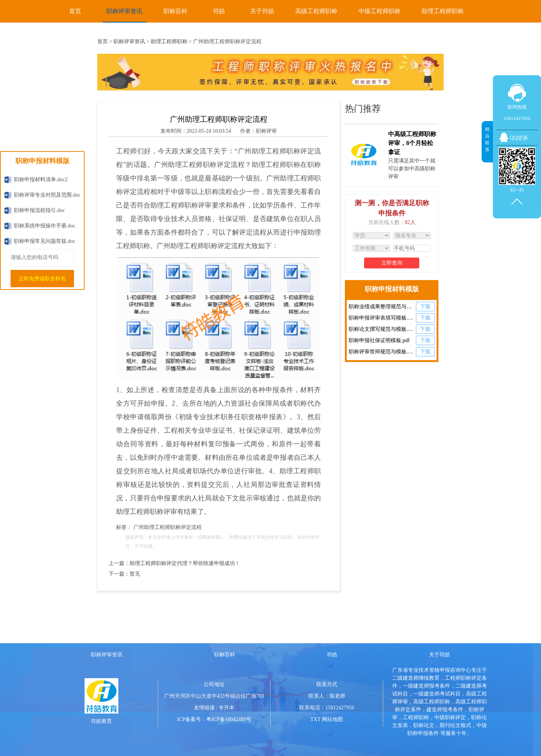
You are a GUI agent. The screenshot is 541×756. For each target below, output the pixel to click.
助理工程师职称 (443, 11)
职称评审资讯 (124, 11)
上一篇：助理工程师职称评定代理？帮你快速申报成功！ (174, 563)
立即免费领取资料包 (42, 279)
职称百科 (175, 11)
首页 (75, 11)
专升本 (227, 708)
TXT (315, 719)
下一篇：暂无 (124, 574)
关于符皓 (262, 11)
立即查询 (392, 263)
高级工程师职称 (316, 11)
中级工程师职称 (379, 11)
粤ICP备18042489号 (229, 719)
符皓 (219, 11)
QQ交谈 (519, 138)
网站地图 (332, 719)
